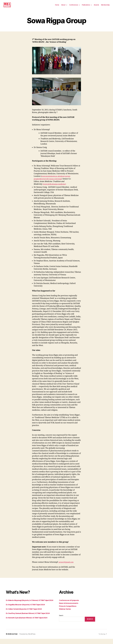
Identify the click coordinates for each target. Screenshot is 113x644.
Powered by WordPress (28, 639)
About (63, 6)
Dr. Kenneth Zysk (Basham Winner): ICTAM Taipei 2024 (29, 623)
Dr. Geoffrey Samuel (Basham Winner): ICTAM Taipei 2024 (30, 619)
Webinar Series (66, 612)
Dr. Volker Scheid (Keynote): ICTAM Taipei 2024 (26, 614)
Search (61, 618)
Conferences (74, 6)
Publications (86, 6)
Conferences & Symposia (70, 603)
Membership (105, 6)
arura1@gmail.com (67, 565)
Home (57, 6)
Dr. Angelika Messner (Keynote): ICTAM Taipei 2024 (27, 610)
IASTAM (15, 639)
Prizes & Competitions (68, 609)
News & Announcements (69, 606)
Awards (96, 6)
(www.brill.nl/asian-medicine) (55, 187)
